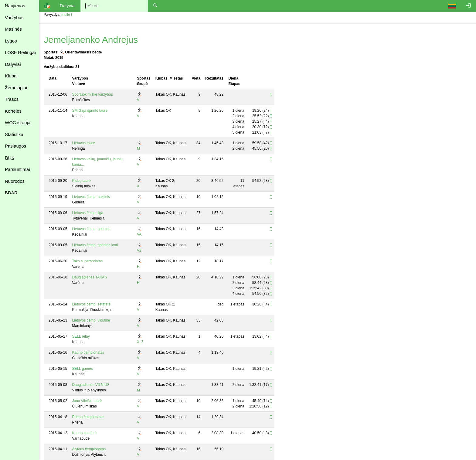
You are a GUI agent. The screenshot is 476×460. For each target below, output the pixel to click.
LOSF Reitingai (20, 52)
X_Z (140, 342)
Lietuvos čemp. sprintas (91, 229)
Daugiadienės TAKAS (89, 277)
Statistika (14, 134)
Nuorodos (15, 181)
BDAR (11, 193)
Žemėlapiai (16, 88)
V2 (139, 250)
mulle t (67, 15)
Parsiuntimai (17, 169)
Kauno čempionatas (88, 353)
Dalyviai (13, 64)
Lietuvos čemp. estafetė (91, 304)
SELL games (82, 369)
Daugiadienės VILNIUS (91, 385)
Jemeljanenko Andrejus (91, 40)
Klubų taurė (81, 181)
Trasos (12, 99)
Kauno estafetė (84, 433)
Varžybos (14, 17)
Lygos (11, 41)
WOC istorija (18, 123)
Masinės (13, 29)
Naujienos (15, 6)
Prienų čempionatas (88, 417)
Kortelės (13, 111)
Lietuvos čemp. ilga (88, 213)
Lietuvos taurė (83, 143)
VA (139, 234)
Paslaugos (15, 146)
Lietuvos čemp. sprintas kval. (95, 245)
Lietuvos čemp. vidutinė (91, 320)
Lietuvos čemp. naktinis (91, 197)
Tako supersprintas (87, 261)
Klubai (11, 76)
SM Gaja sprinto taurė (90, 111)
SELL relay (81, 336)
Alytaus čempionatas (89, 449)
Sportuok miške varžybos (92, 94)
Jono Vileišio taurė (87, 401)
